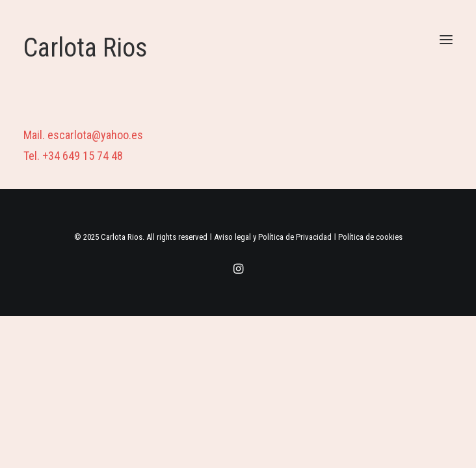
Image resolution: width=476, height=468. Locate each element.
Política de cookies (370, 237)
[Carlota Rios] (238, 48)
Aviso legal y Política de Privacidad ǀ (276, 237)
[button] (446, 39)
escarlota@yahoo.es (95, 135)
